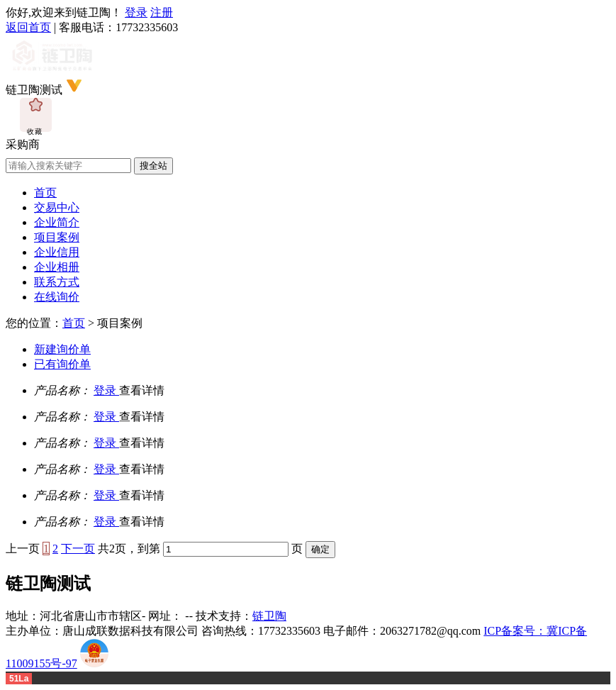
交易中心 (57, 207)
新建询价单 (62, 349)
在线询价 (57, 297)
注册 (162, 12)
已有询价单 (62, 364)
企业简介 (57, 222)
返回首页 (28, 27)
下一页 (78, 549)
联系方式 (57, 282)
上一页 (23, 549)
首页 (45, 193)
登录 (136, 12)
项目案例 (57, 237)
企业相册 (57, 267)
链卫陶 (269, 616)
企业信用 (57, 252)
